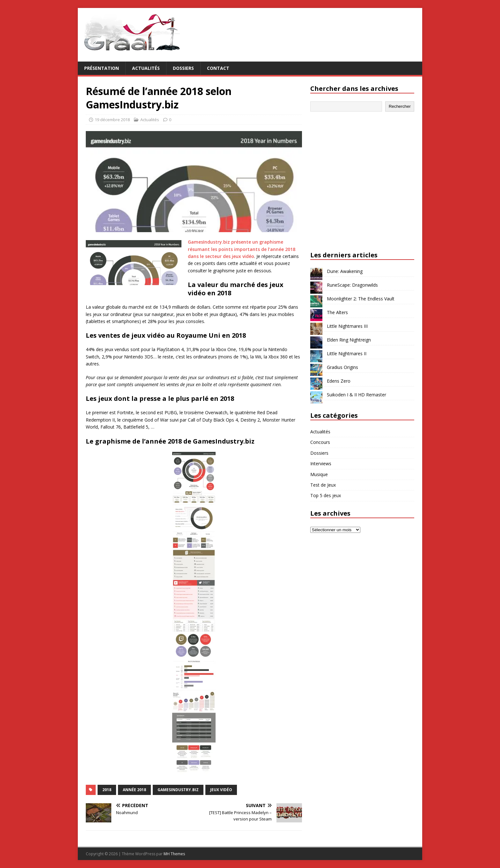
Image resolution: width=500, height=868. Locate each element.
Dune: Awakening (345, 271)
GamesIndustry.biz (178, 790)
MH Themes (174, 854)
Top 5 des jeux (326, 495)
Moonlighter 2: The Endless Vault (361, 299)
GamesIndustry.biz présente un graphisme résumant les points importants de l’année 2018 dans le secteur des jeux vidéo (242, 249)
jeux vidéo (221, 790)
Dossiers (183, 68)
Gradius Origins (342, 367)
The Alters (337, 312)
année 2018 (134, 790)
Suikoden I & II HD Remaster (357, 395)
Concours (320, 442)
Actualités (146, 68)
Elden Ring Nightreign (349, 340)
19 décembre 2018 (112, 120)
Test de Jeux (323, 485)
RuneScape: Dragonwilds (352, 285)
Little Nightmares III (347, 326)
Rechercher (400, 106)
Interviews (321, 463)
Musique (319, 474)
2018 (107, 790)
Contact (218, 68)
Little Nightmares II (347, 353)
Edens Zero (339, 381)
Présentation (102, 68)
